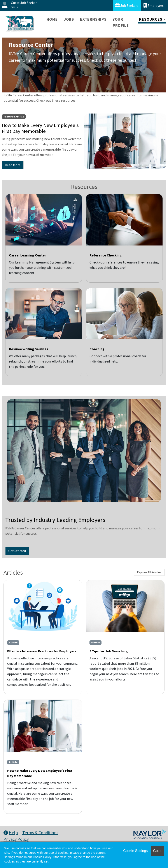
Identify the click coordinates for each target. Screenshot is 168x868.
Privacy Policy (16, 839)
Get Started (17, 551)
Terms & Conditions (40, 833)
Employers (154, 5)
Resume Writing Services (29, 349)
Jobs (69, 19)
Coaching (97, 349)
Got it (157, 851)
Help (11, 833)
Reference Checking (106, 255)
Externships (93, 19)
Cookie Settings (135, 851)
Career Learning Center (27, 255)
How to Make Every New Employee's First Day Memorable (40, 773)
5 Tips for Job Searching (109, 651)
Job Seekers (127, 5)
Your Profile (121, 22)
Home (52, 19)
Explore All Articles (149, 572)
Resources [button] (151, 19)
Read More (13, 165)
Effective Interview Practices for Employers (42, 651)
